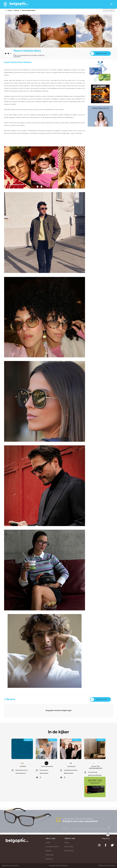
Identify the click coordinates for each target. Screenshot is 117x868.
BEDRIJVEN (49, 855)
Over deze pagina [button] (109, 10)
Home (10, 10)
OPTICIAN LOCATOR (52, 847)
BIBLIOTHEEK (69, 847)
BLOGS (67, 843)
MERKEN (48, 851)
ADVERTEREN (69, 851)
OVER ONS (49, 859)
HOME (48, 843)
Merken (17, 10)
